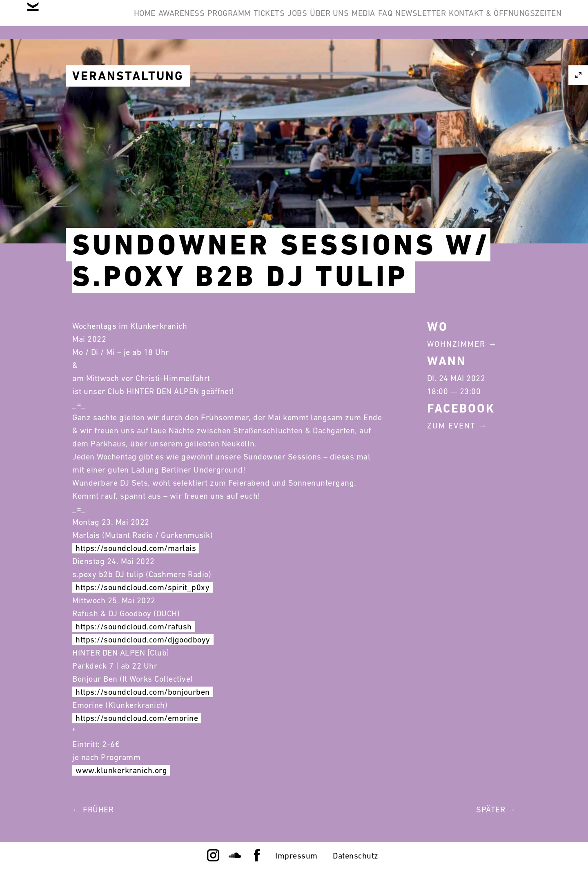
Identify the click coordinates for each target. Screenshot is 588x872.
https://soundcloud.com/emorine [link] (137, 718)
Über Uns (402, 20)
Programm (264, 20)
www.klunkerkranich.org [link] (121, 770)
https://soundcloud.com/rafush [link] (134, 627)
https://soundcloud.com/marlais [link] (136, 548)
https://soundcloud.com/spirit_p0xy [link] (143, 587)
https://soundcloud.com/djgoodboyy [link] (143, 640)
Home (154, 20)
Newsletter (530, 20)
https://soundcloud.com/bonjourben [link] (143, 692)
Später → (496, 810)
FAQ (482, 20)
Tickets (316, 20)
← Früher (93, 810)
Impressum (296, 856)
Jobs (357, 20)
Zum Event (451, 426)
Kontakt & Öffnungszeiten (499, 59)
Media (448, 20)
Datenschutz (356, 856)
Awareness (204, 20)
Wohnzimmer (456, 344)
